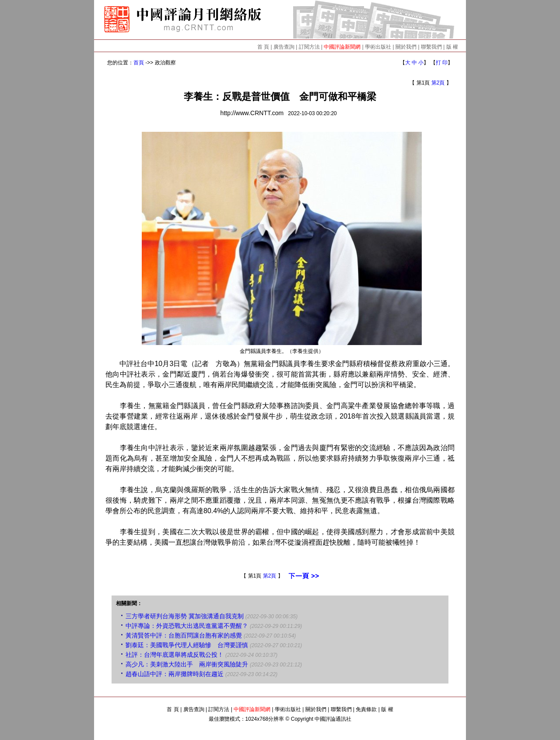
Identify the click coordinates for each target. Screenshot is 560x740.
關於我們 (406, 47)
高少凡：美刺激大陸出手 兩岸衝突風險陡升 (187, 664)
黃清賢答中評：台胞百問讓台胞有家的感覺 (184, 635)
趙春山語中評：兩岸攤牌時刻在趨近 (175, 674)
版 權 (452, 47)
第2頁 (438, 83)
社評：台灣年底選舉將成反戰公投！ (175, 655)
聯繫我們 (431, 47)
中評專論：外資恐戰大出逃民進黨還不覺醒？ (187, 626)
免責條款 (366, 709)
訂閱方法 (309, 47)
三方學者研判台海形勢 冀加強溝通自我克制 (185, 616)
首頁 (139, 63)
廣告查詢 (284, 47)
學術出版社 (378, 47)
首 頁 (263, 47)
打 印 (442, 63)
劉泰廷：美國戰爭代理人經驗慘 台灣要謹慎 (187, 645)
